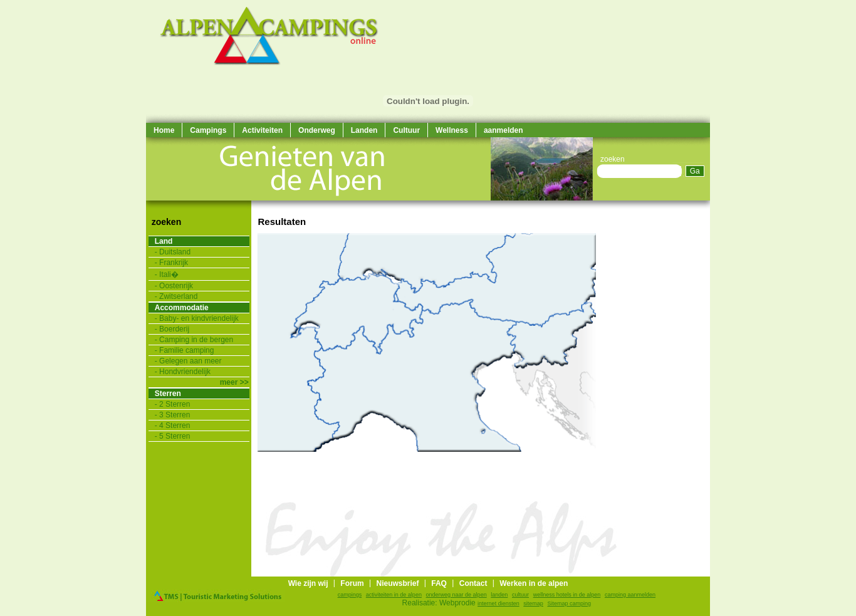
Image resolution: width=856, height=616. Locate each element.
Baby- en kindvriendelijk (199, 318)
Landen (364, 130)
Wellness (452, 130)
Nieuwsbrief (397, 583)
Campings (208, 130)
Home (164, 130)
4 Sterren (175, 425)
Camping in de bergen (196, 340)
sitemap (533, 603)
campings (350, 595)
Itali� (169, 274)
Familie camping (186, 350)
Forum (352, 583)
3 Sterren (175, 415)
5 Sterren (175, 436)
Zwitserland (178, 296)
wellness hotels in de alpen (567, 595)
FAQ (439, 583)
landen (499, 595)
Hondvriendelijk (185, 372)
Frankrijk (174, 263)
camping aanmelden (630, 595)
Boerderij (174, 329)
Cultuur (406, 130)
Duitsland (175, 252)
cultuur (520, 595)
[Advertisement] (672, 389)
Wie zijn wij (308, 583)
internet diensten (498, 603)
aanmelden (504, 130)
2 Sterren (175, 404)
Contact (473, 583)
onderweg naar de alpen (457, 595)
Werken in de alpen (534, 583)
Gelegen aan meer (190, 361)
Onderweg (317, 130)
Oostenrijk (176, 286)
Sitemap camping (570, 603)
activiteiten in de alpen (394, 595)
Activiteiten (262, 130)
